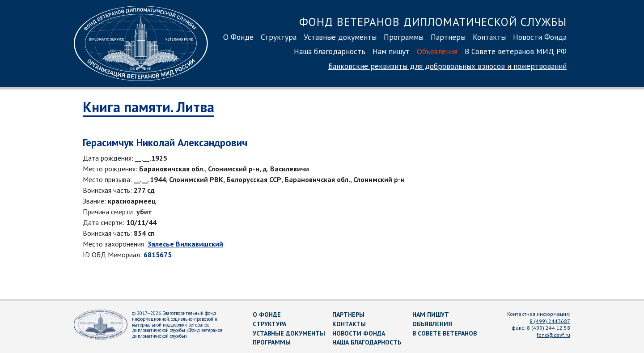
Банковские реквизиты (447, 66)
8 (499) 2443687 (550, 321)
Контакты (489, 37)
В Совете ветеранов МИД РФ (516, 51)
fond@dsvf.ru (553, 335)
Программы (404, 37)
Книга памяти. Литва (148, 107)
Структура (279, 37)
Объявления (437, 51)
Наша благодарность (330, 51)
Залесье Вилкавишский (185, 244)
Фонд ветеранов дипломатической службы (433, 22)
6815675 (158, 255)
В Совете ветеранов (445, 333)
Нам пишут (391, 51)
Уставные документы (340, 37)
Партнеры (448, 37)
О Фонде (238, 37)
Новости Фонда (540, 37)
